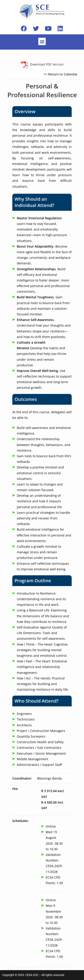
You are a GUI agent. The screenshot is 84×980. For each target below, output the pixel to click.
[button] (42, 41)
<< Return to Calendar (61, 74)
